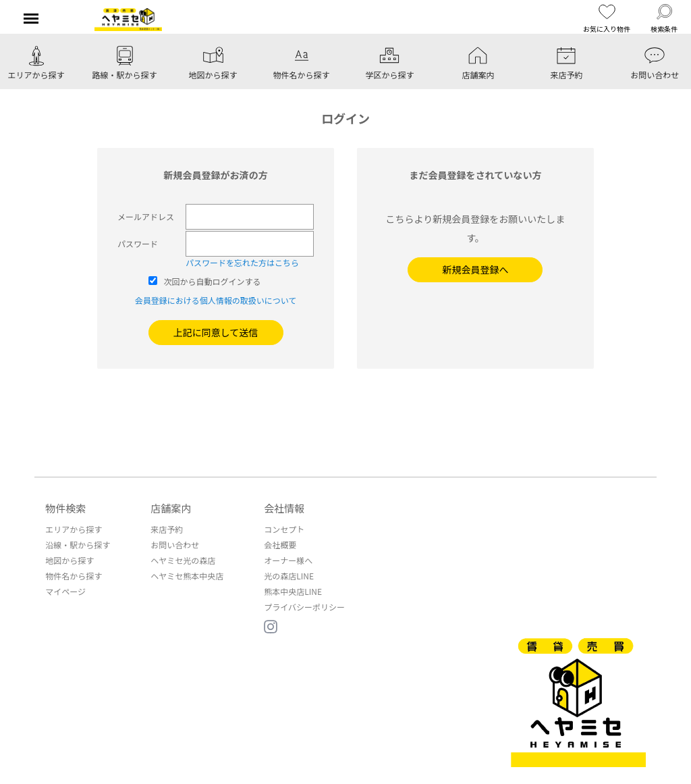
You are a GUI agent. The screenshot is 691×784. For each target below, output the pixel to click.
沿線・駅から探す (78, 545)
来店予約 (167, 529)
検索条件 (664, 19)
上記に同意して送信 (216, 332)
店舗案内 (171, 508)
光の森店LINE (289, 576)
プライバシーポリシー (304, 607)
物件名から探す (74, 576)
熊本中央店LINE (293, 591)
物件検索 (65, 508)
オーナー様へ (288, 560)
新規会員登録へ (475, 269)
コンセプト (284, 529)
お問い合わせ (175, 545)
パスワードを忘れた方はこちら (242, 262)
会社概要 (280, 545)
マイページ (65, 591)
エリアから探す (74, 529)
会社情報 (284, 508)
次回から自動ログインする (213, 281)
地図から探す (70, 560)
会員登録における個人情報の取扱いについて (216, 300)
